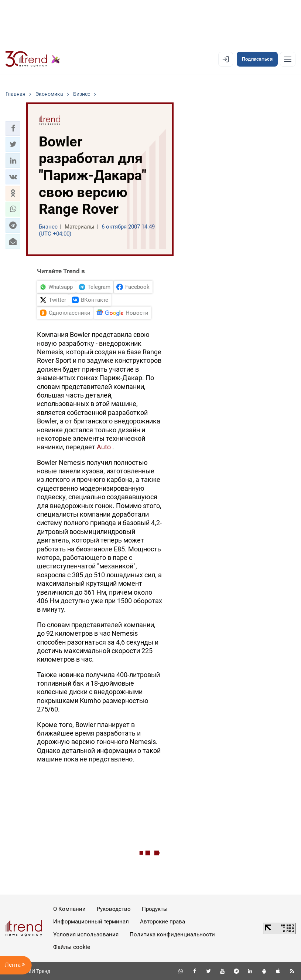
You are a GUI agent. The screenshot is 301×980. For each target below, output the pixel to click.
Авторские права (163, 922)
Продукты (155, 909)
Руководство (114, 909)
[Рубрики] (288, 59)
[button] (13, 128)
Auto (105, 447)
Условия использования (86, 935)
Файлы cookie (72, 947)
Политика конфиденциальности (172, 935)
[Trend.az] (33, 59)
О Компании (69, 909)
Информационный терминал (91, 922)
